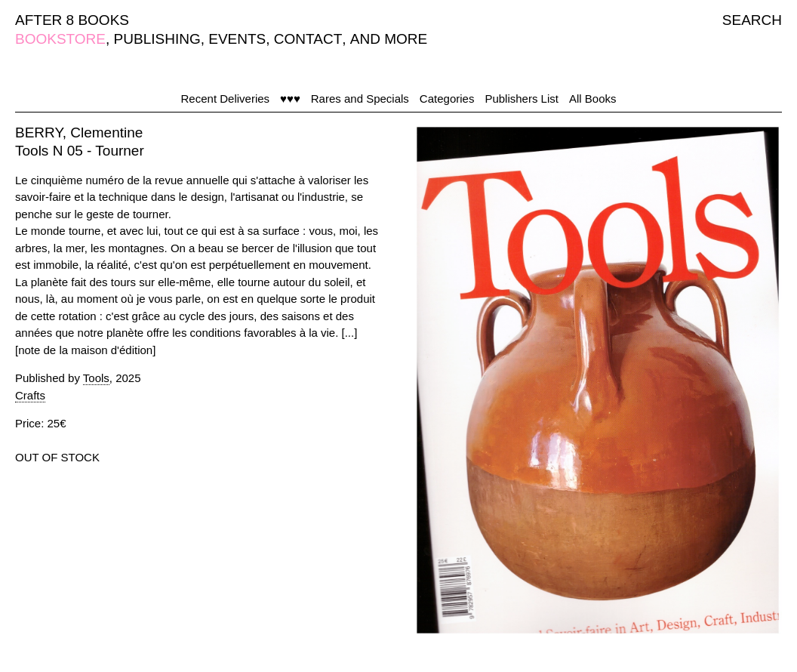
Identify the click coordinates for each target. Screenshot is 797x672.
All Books (593, 99)
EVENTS (237, 39)
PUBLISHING (157, 39)
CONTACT (308, 39)
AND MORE (389, 39)
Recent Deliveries (226, 99)
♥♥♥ (290, 99)
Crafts (30, 395)
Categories (447, 99)
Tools (96, 378)
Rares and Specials (360, 99)
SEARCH (752, 20)
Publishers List (522, 99)
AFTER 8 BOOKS (72, 20)
